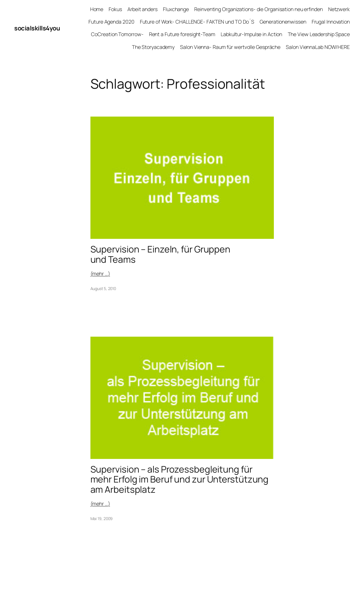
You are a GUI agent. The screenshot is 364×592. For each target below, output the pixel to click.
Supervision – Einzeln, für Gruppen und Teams (161, 254)
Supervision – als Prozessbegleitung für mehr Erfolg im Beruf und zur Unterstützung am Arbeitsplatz (180, 480)
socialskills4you (37, 28)
